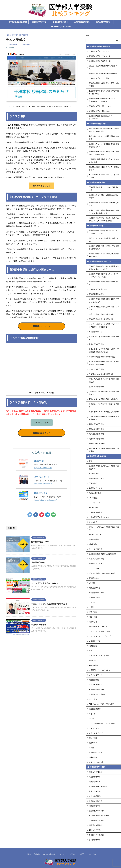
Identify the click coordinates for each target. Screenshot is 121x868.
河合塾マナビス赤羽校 (97, 694)
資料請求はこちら (41, 326)
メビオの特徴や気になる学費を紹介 (102, 723)
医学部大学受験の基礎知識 (18, 22)
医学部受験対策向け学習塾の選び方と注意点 (104, 283)
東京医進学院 (94, 474)
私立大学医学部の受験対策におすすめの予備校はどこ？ (104, 176)
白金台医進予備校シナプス (99, 517)
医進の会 (92, 660)
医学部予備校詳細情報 (82, 22)
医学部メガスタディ (96, 564)
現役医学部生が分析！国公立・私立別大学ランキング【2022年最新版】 (104, 219)
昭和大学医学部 (95, 830)
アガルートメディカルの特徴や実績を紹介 (49, 604)
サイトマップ (63, 854)
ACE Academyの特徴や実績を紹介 (102, 704)
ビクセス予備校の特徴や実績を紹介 (102, 573)
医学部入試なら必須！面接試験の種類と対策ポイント (104, 196)
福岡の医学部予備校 (96, 434)
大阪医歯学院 (94, 680)
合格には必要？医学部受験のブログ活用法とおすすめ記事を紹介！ (104, 212)
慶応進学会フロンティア (98, 627)
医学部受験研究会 (96, 512)
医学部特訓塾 (94, 539)
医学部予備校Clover (40, 542)
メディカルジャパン (96, 733)
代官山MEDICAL (95, 493)
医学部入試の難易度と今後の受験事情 (103, 73)
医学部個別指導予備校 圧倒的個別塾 (102, 554)
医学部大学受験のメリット (99, 51)
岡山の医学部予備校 (96, 424)
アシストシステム (96, 503)
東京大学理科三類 (96, 772)
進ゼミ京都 (93, 699)
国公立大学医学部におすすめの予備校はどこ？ (104, 168)
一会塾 (91, 607)
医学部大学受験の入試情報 (99, 78)
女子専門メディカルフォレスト (101, 670)
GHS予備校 (93, 498)
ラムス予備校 (94, 568)
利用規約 (37, 854)
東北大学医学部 (95, 796)
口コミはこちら (42, 422)
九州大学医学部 (95, 791)
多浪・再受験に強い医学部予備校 (101, 314)
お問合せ (83, 854)
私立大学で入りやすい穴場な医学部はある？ (104, 138)
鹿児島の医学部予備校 (97, 444)
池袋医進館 (93, 646)
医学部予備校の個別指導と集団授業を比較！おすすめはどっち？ (104, 268)
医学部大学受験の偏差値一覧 (100, 61)
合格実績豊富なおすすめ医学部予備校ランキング (61, 27)
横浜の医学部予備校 (96, 387)
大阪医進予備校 (38, 562)
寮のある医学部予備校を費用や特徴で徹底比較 (104, 450)
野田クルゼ (39, 461)
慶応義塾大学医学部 (96, 811)
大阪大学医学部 (95, 782)
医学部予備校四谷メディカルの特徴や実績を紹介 (104, 467)
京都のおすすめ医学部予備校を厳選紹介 (104, 412)
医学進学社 (93, 483)
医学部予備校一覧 (96, 332)
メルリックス (94, 728)
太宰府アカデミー (96, 641)
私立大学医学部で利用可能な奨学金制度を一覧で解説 (104, 92)
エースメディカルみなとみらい (45, 583)
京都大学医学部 (95, 777)
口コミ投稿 (92, 854)
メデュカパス (94, 602)
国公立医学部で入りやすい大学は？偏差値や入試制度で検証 (104, 130)
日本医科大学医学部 (96, 820)
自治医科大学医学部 (96, 835)
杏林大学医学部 (95, 840)
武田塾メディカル (96, 488)
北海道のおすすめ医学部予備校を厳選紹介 (104, 338)
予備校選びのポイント (60, 22)
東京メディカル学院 (96, 559)
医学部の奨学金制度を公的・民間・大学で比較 (104, 85)
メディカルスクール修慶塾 (99, 656)
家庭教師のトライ (96, 752)
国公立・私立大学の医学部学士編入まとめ (104, 240)
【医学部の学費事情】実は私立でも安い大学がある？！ (104, 161)
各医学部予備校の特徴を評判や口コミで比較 (104, 308)
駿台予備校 (93, 738)
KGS (91, 651)
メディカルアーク (42, 477)
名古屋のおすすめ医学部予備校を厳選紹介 (104, 405)
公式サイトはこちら (42, 186)
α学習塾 (92, 583)
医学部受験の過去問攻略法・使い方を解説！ (104, 204)
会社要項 (28, 854)
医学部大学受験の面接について (101, 106)
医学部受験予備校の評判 (98, 289)
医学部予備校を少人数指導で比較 (101, 319)
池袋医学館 (93, 757)
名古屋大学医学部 (96, 801)
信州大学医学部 (95, 806)
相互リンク (73, 854)
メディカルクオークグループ (100, 636)
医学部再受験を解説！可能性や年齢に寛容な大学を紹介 (104, 247)
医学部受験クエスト (96, 478)
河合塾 (91, 748)
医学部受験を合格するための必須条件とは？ (104, 189)
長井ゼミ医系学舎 (39, 625)
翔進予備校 (93, 617)
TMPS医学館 (94, 665)
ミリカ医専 (93, 522)
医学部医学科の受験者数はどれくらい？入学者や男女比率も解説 (104, 100)
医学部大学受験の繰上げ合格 (100, 111)
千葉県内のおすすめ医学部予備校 (101, 374)
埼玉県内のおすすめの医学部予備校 (102, 357)
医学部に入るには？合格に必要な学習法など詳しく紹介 (104, 145)
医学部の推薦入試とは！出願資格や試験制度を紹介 (104, 255)
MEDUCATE (94, 507)
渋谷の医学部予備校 (96, 369)
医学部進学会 (94, 578)
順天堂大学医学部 (96, 825)
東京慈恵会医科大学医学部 (99, 816)
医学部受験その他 (96, 226)
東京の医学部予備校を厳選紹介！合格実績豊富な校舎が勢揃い (104, 363)
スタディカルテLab (96, 762)
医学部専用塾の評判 (96, 294)
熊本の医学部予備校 (96, 439)
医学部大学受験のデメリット (100, 56)
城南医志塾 (93, 622)
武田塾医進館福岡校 (96, 690)
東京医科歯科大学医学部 (98, 786)
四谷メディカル (41, 493)
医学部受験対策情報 (39, 22)
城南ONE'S (93, 743)
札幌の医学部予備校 (96, 344)
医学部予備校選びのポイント (101, 261)
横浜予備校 (93, 612)
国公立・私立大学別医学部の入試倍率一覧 (104, 67)
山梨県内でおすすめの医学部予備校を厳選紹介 (104, 393)
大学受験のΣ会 (94, 588)
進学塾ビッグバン (96, 597)
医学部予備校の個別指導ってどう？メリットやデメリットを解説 (104, 275)
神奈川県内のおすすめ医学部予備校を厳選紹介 (104, 380)
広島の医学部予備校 (96, 429)
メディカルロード (96, 685)
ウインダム (93, 714)
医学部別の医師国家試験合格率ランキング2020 (101, 117)
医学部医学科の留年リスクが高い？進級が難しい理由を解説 (104, 153)
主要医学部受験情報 (103, 22)
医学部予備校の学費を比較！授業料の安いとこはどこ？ (104, 300)
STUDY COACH (95, 535)
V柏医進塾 (93, 544)
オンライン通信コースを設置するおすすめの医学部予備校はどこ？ (104, 325)
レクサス (92, 719)
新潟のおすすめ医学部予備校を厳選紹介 (104, 399)
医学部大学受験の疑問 (98, 124)
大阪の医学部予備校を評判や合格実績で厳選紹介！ (104, 418)
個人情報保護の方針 (49, 854)
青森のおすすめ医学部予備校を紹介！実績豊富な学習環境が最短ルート (104, 350)
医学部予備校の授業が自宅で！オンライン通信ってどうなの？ (104, 232)
